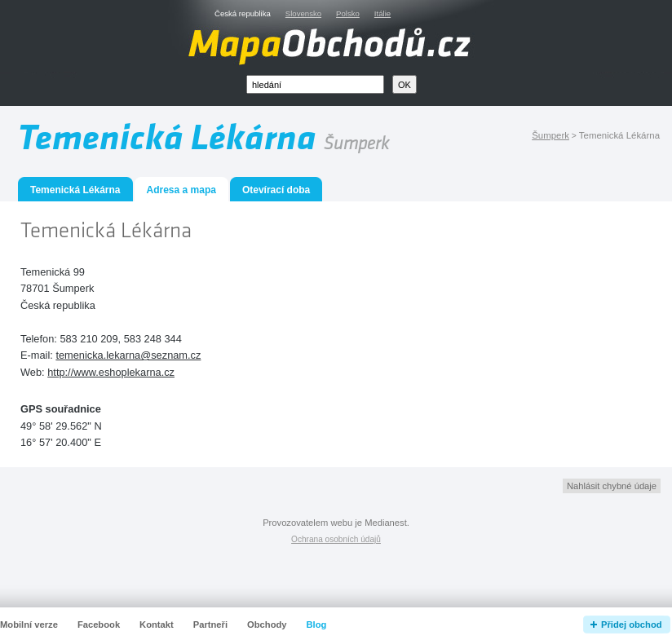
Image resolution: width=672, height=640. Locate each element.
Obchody (267, 625)
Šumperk (550, 135)
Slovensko (303, 13)
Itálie (382, 13)
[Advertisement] (471, 332)
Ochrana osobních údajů (336, 539)
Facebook (99, 625)
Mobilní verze (29, 625)
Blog (317, 625)
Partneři (210, 625)
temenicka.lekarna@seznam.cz (128, 355)
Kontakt (157, 625)
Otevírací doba (276, 190)
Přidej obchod (632, 625)
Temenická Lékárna (75, 190)
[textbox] (315, 84)
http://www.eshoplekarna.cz (111, 372)
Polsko (348, 13)
